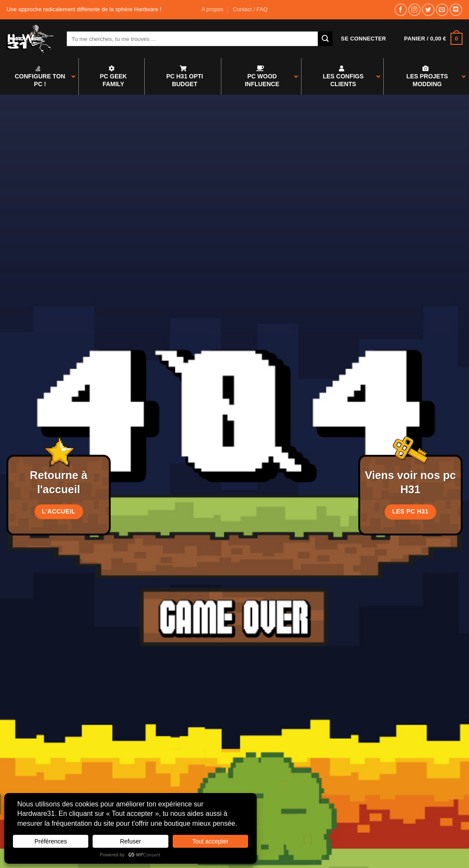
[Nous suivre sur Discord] (456, 10)
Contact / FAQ (250, 9)
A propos (213, 9)
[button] (364, 39)
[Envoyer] (325, 39)
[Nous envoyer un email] (442, 10)
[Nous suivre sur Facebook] (401, 10)
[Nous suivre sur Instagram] (415, 10)
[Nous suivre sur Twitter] (428, 10)
